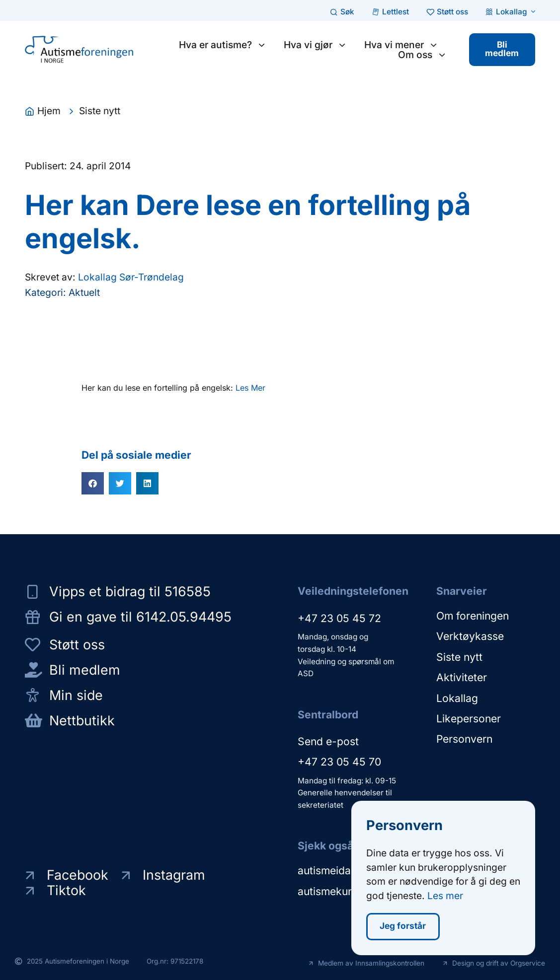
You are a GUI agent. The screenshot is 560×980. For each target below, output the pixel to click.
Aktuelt (84, 292)
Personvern (464, 738)
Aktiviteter (462, 677)
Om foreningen (473, 616)
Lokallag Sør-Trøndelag (131, 278)
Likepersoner (469, 718)
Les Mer (250, 388)
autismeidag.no (335, 871)
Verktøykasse (470, 636)
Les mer (445, 897)
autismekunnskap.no (347, 891)
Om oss (422, 55)
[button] (93, 483)
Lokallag (457, 697)
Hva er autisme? (222, 45)
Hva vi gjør (314, 45)
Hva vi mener (400, 45)
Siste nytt (459, 657)
